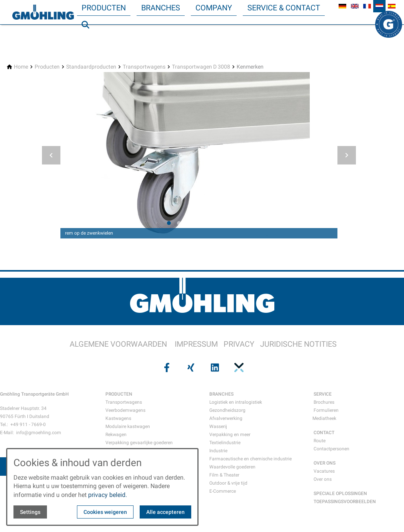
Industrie (218, 451)
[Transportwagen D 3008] (201, 67)
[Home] (21, 67)
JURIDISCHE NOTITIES (298, 344)
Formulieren (326, 410)
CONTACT (324, 433)
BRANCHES (221, 394)
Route (320, 441)
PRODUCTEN (119, 394)
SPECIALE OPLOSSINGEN (340, 493)
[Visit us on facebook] (166, 368)
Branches (161, 8)
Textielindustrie (225, 443)
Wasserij (218, 426)
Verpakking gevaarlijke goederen (139, 443)
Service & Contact (284, 8)
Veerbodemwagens (125, 410)
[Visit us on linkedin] (214, 368)
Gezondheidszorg (227, 410)
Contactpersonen (331, 449)
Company (214, 8)
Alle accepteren (165, 512)
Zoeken (89, 40)
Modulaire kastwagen (128, 426)
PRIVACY (239, 344)
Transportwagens (124, 402)
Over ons (323, 479)
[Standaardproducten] (91, 67)
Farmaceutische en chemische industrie (250, 459)
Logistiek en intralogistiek (236, 402)
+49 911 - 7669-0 (28, 425)
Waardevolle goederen (232, 467)
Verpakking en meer (230, 435)
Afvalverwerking (226, 418)
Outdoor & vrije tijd (228, 483)
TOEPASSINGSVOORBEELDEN (345, 502)
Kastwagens (118, 418)
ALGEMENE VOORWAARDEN (118, 344)
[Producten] (47, 67)
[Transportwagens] (144, 67)
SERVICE (323, 394)
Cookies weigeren (105, 512)
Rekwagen (116, 435)
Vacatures (324, 471)
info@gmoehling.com (39, 433)
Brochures (324, 402)
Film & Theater (224, 475)
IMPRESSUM (196, 344)
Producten (104, 8)
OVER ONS (325, 463)
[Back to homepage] (43, 12)
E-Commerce (223, 491)
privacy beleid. (108, 495)
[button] (51, 155)
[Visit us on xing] (190, 368)
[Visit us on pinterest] (238, 368)
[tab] (169, 223)
